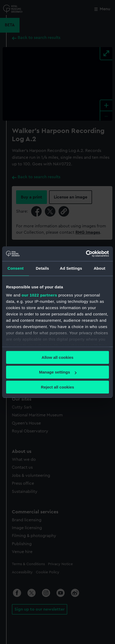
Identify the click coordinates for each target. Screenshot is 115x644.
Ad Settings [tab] (71, 268)
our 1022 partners (39, 295)
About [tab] (99, 268)
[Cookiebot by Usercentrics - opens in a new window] (86, 254)
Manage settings (58, 372)
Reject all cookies (57, 387)
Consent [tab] (16, 268)
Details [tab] (42, 268)
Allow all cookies (58, 357)
